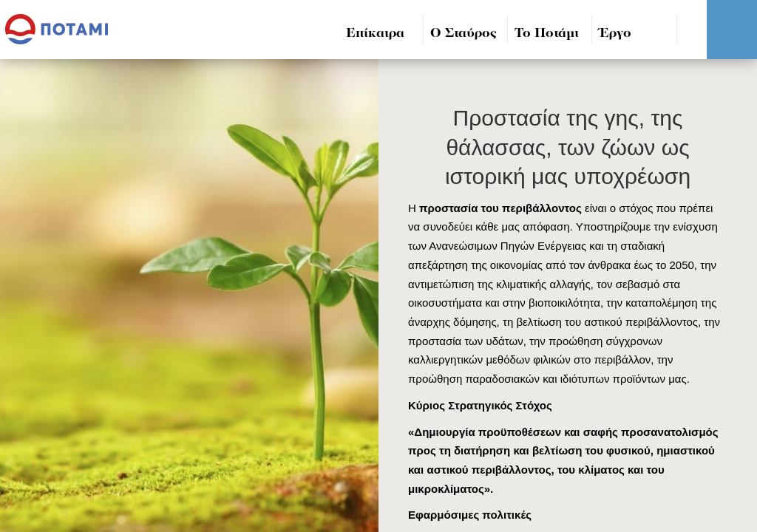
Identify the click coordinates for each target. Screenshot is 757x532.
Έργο (615, 34)
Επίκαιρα (375, 34)
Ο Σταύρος (464, 34)
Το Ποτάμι (547, 34)
